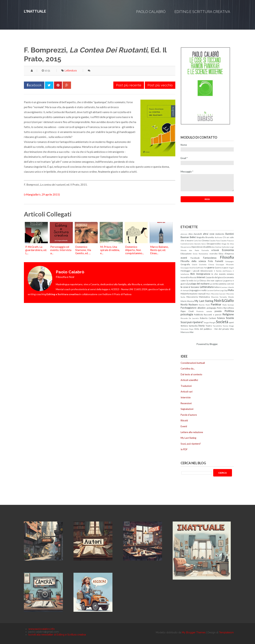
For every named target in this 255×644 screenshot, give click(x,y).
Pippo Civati (187, 311)
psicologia (187, 314)
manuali (202, 294)
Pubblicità (199, 314)
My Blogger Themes (194, 632)
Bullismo (218, 237)
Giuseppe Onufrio (188, 268)
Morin (184, 301)
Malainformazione (189, 294)
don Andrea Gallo (219, 247)
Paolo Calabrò (151, 12)
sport (231, 322)
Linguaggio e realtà (198, 290)
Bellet (193, 237)
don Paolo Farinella (199, 250)
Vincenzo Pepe (187, 329)
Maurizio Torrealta (219, 297)
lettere (218, 287)
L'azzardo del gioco (214, 277)
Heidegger (186, 271)
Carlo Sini (197, 241)
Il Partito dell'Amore (223, 271)
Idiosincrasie (207, 271)
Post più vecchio (160, 85)
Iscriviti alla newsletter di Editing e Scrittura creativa (57, 635)
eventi (184, 258)
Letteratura (71, 71)
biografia (201, 237)
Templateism (226, 632)
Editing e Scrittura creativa (202, 12)
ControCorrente (187, 244)
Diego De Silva (228, 244)
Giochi (195, 264)
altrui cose (209, 234)
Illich (192, 274)
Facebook (195, 258)
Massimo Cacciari (218, 294)
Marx (208, 294)
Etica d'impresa (226, 253)
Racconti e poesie (213, 314)
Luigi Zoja (224, 290)
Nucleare (193, 305)
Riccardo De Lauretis (190, 318)
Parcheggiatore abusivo (193, 308)
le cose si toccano (190, 287)
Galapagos (229, 261)
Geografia (185, 264)
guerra (211, 267)
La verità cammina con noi (222, 284)
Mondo (231, 297)
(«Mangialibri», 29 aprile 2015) (42, 194)
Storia (201, 326)
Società (222, 322)
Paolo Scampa (228, 305)
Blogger (214, 344)
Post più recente (129, 85)
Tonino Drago (228, 326)
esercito (213, 253)
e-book (215, 250)
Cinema (205, 240)
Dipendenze (197, 247)
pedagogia (211, 308)
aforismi (184, 234)
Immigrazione (203, 274)
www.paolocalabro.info (42, 629)
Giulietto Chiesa (207, 264)
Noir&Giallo (224, 300)
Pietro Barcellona (225, 308)
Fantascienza (210, 258)
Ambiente (220, 234)
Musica (190, 301)
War (192, 332)
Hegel (231, 268)
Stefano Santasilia (189, 326)
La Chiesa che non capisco (209, 280)
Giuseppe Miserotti (225, 264)
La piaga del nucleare (198, 284)
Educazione (186, 253)
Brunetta (210, 237)
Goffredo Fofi (201, 268)
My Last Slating (204, 301)
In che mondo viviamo (223, 274)
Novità (184, 305)
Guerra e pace (221, 267)
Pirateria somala (204, 311)
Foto (211, 261)
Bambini (230, 234)
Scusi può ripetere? (192, 322)
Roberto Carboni (208, 318)
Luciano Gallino (213, 290)
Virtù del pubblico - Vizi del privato (212, 329)
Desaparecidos (214, 244)
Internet (201, 277)
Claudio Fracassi (227, 241)
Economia (228, 250)
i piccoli (196, 271)
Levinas (224, 287)
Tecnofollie (217, 326)
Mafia (231, 290)
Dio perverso (186, 247)
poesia (218, 311)
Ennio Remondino (200, 254)
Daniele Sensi (200, 244)
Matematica (204, 297)
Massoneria (192, 297)
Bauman (185, 237)
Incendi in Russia (189, 277)
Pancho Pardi (204, 305)
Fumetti (219, 261)
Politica (229, 311)
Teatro (209, 326)
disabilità (207, 247)
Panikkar (216, 304)
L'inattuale (35, 11)
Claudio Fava (215, 241)
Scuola (230, 318)
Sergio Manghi (210, 322)
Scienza (221, 318)
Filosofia (227, 257)
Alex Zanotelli (195, 234)
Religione (228, 314)
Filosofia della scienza (193, 261)
